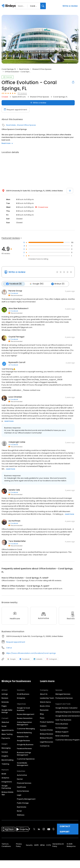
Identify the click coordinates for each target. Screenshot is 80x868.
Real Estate (24, 69)
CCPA (49, 845)
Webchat (5, 722)
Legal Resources (47, 742)
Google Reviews (23, 740)
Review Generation (25, 718)
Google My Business (25, 744)
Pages (4, 706)
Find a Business (62, 724)
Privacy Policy (19, 845)
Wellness (21, 815)
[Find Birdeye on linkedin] (39, 829)
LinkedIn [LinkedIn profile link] (38, 659)
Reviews (5, 698)
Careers (43, 726)
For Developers (62, 728)
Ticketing (5, 764)
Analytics (5, 778)
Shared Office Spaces (42, 69)
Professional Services (64, 698)
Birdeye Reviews (47, 734)
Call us (9, 648)
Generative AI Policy (58, 845)
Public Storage (23, 803)
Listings (5, 694)
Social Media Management (23, 764)
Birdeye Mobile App (7, 793)
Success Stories (46, 730)
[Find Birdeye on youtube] (49, 829)
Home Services (23, 791)
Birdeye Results (46, 738)
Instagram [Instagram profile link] (52, 659)
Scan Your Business (63, 720)
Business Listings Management (24, 754)
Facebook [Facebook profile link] (25, 659)
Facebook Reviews (24, 748)
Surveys (5, 752)
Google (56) (36, 284)
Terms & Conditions (6, 845)
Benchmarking (7, 760)
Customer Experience (26, 759)
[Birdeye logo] (9, 6)
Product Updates (47, 722)
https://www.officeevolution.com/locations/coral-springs (31, 653)
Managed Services (63, 694)
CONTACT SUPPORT (65, 829)
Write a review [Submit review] (38, 103)
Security (29, 845)
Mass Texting (7, 734)
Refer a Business (62, 736)
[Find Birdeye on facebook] (30, 829)
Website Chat (23, 736)
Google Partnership (6, 787)
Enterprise (21, 698)
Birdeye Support (62, 732)
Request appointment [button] (16, 642)
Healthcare (21, 787)
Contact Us (45, 746)
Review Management (26, 714)
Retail (19, 811)
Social (4, 726)
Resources (44, 710)
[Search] (43, 6)
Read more (7, 143)
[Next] (73, 616)
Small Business (23, 694)
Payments (6, 738)
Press (42, 718)
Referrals (5, 702)
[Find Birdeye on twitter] (34, 829)
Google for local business (23, 709)
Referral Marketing (24, 732)
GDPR (36, 845)
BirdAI (4, 774)
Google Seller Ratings (7, 711)
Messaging (6, 748)
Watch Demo (45, 702)
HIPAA (42, 845)
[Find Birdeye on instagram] (44, 829)
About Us (44, 694)
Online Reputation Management (24, 723)
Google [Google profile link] (11, 659)
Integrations (7, 782)
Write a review (70, 6)
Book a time (45, 706)
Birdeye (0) (57, 284)
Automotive (22, 775)
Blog (42, 714)
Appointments (8, 730)
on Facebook (13, 293)
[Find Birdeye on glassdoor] (54, 829)
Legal (19, 795)
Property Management (26, 799)
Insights (5, 756)
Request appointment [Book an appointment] (15, 110)
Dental (20, 779)
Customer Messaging (26, 728)
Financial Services (24, 783)
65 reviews (22, 93)
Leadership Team (47, 698)
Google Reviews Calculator (66, 708)
